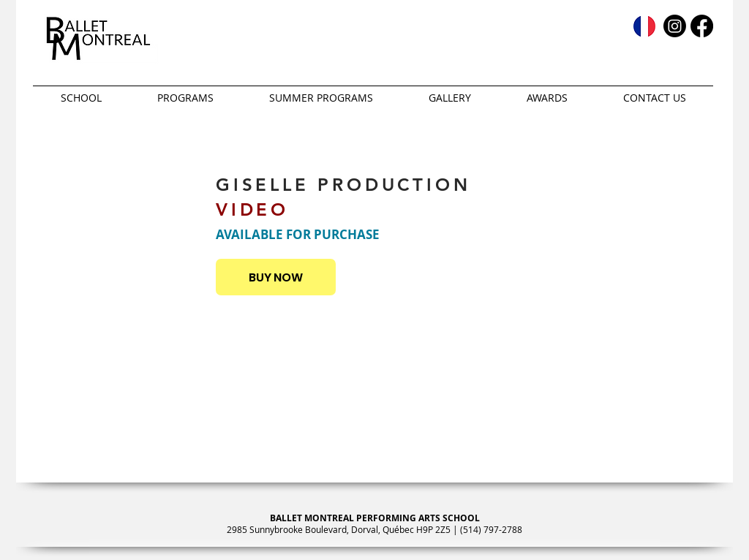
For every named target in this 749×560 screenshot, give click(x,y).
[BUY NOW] (276, 277)
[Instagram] (675, 26)
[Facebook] (702, 26)
